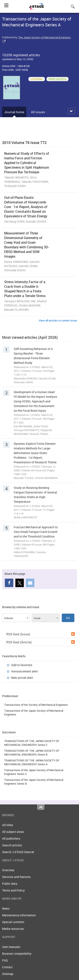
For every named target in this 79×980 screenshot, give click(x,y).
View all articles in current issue (58, 320)
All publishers (11, 838)
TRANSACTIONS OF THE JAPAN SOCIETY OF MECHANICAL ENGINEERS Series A (32, 762)
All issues (38, 112)
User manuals (11, 947)
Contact (7, 967)
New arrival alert (22, 678)
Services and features (16, 877)
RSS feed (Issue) (41, 634)
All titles (8, 825)
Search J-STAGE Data (18, 852)
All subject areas (13, 832)
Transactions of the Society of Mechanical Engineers (36, 705)
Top (41, 807)
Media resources (13, 929)
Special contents (13, 922)
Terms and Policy (13, 890)
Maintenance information (19, 915)
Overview (8, 870)
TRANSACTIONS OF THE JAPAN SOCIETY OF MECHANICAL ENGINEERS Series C (32, 743)
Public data (10, 884)
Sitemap (8, 974)
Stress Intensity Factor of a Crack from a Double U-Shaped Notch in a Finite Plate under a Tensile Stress (25, 289)
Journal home (14, 112)
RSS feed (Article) (41, 642)
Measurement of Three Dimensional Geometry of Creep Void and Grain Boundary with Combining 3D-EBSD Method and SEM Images (27, 245)
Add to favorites (22, 665)
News (6, 908)
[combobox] (16, 618)
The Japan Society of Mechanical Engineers (44, 37)
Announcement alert (25, 671)
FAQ (5, 960)
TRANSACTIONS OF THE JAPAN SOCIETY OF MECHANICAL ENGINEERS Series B (32, 753)
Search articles (12, 845)
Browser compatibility (17, 954)
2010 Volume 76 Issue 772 (24, 142)
